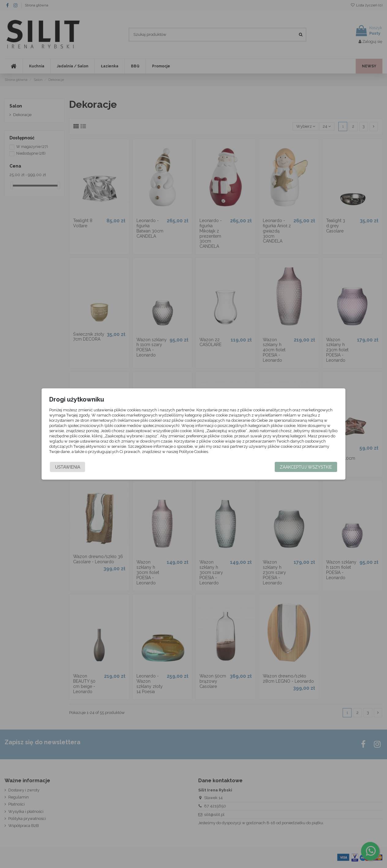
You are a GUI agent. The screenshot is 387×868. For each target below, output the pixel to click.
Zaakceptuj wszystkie (303, 467)
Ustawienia (70, 467)
